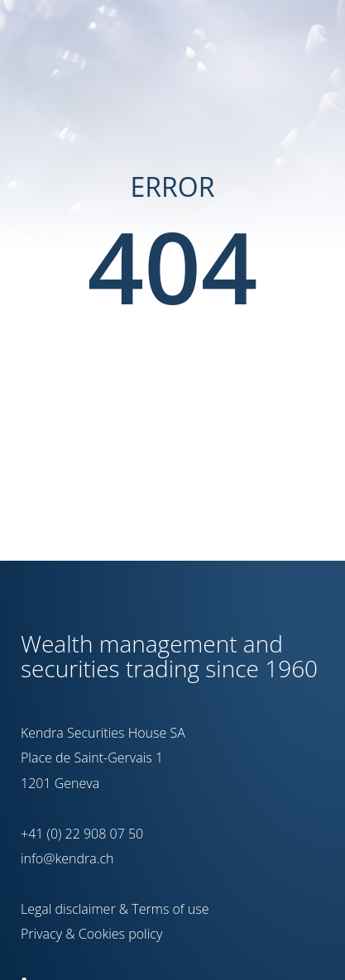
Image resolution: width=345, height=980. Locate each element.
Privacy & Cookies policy (91, 934)
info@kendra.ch (67, 858)
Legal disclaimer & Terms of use (115, 909)
